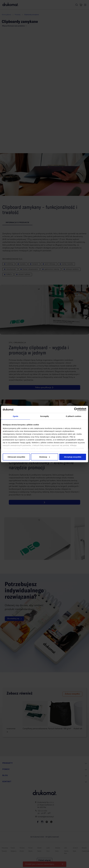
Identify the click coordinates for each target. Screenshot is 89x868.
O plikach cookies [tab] (73, 416)
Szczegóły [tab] (44, 416)
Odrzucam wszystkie (16, 457)
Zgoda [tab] (15, 416)
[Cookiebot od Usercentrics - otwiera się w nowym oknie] (76, 409)
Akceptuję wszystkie (73, 457)
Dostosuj (45, 457)
